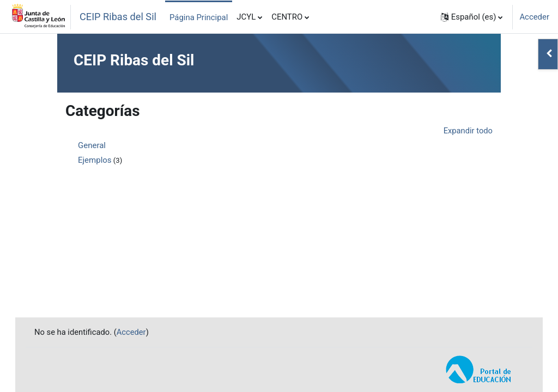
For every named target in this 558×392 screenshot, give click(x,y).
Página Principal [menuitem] (199, 17)
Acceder (534, 17)
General (92, 145)
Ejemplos (95, 160)
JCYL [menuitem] (246, 17)
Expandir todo (468, 131)
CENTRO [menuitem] (287, 17)
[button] (472, 17)
